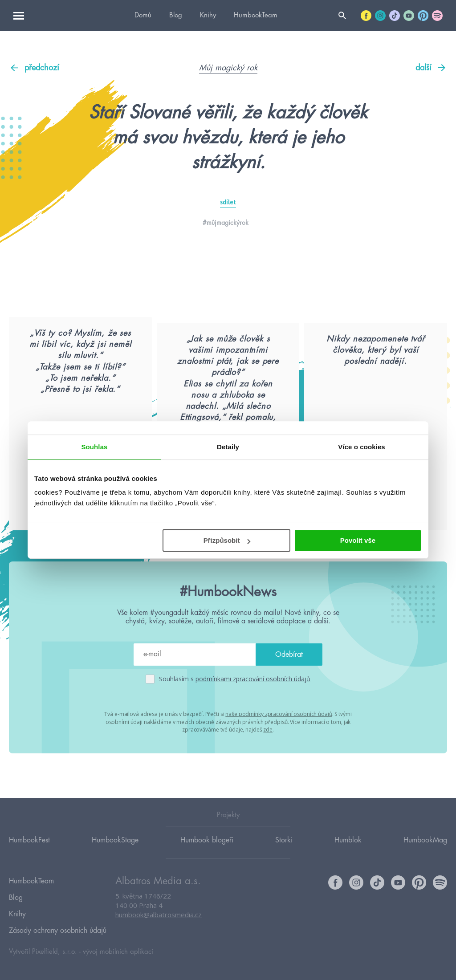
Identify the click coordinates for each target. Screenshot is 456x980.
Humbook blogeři (207, 854)
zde (268, 773)
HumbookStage (115, 854)
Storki (284, 854)
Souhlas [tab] (94, 447)
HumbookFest (29, 854)
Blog (176, 15)
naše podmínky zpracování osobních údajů (279, 758)
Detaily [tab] (228, 447)
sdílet (228, 202)
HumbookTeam (256, 15)
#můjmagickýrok (226, 223)
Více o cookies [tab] (362, 447)
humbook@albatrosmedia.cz (159, 929)
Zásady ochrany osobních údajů (58, 932)
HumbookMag (425, 854)
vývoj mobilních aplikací (118, 952)
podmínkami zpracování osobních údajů (253, 723)
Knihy (208, 15)
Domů (143, 15)
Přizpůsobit (227, 540)
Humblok (348, 854)
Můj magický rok (228, 68)
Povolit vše (358, 540)
